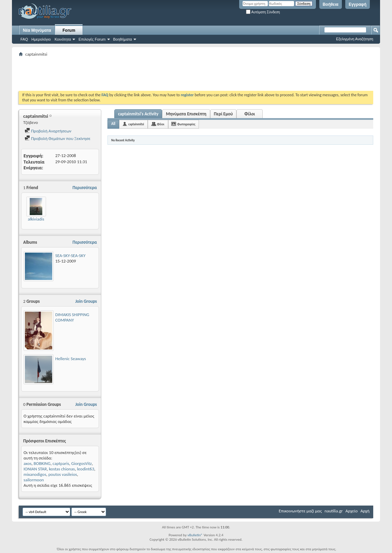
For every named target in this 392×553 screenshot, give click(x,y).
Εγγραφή (358, 4)
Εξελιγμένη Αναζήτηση (355, 39)
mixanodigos (35, 474)
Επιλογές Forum (92, 39)
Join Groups (86, 301)
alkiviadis (36, 219)
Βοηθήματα (123, 39)
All (113, 124)
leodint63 (86, 469)
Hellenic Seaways (71, 359)
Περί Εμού (223, 114)
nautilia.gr (333, 511)
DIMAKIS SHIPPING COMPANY (72, 317)
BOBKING (42, 463)
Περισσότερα (85, 188)
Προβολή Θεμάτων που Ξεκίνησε (57, 138)
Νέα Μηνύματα (37, 30)
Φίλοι (250, 114)
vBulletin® (195, 535)
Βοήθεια (331, 4)
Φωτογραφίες (186, 124)
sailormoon (34, 480)
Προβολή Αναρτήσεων (48, 131)
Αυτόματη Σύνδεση (263, 12)
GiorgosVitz (82, 463)
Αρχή (365, 511)
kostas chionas (62, 469)
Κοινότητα (63, 39)
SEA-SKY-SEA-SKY (70, 256)
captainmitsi (136, 124)
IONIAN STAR (35, 469)
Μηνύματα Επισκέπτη (186, 114)
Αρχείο (352, 511)
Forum (69, 30)
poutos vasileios (63, 474)
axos (27, 463)
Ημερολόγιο (41, 39)
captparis (61, 463)
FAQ (24, 39)
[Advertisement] (143, 74)
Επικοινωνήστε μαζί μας (300, 511)
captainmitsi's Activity (138, 114)
